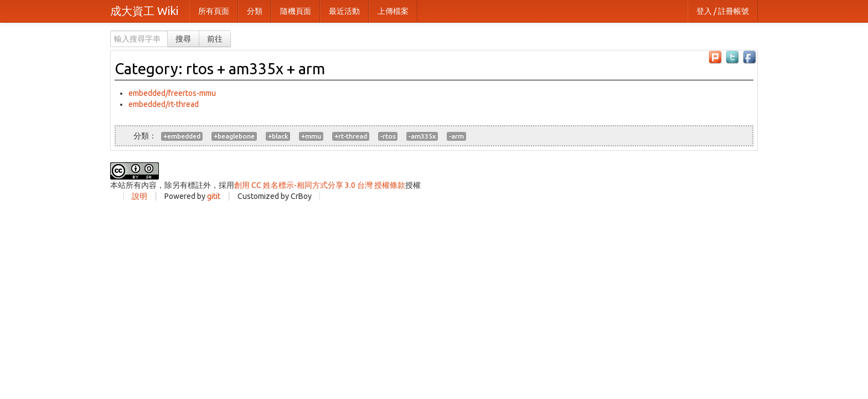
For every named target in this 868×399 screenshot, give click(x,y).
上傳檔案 (393, 11)
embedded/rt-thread (164, 104)
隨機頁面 (296, 11)
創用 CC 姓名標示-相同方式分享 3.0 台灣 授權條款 (320, 185)
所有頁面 (214, 11)
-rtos (388, 136)
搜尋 (183, 39)
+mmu (311, 136)
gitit (214, 196)
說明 (139, 196)
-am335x (422, 136)
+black (278, 136)
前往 (215, 39)
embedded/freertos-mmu (172, 93)
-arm (456, 136)
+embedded (182, 136)
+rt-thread (351, 136)
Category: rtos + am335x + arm (220, 68)
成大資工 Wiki (144, 11)
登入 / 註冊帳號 (723, 11)
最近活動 (344, 11)
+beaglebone (234, 136)
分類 (255, 11)
